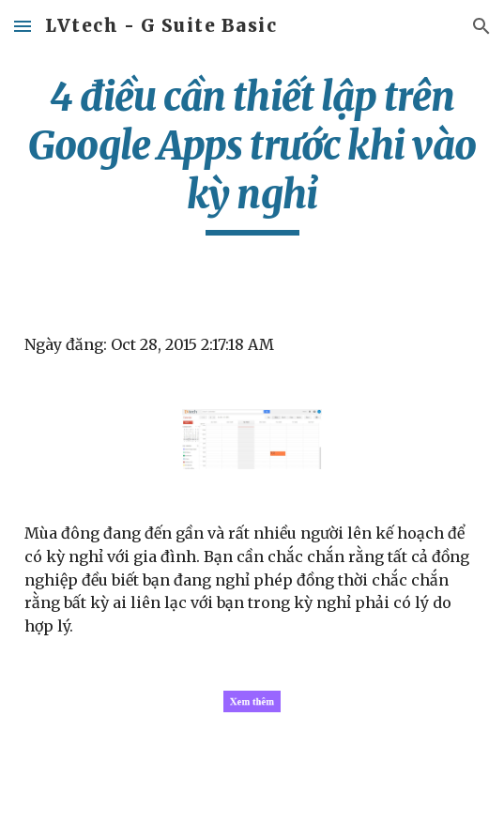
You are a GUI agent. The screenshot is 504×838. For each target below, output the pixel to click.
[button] (23, 26)
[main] (252, 154)
